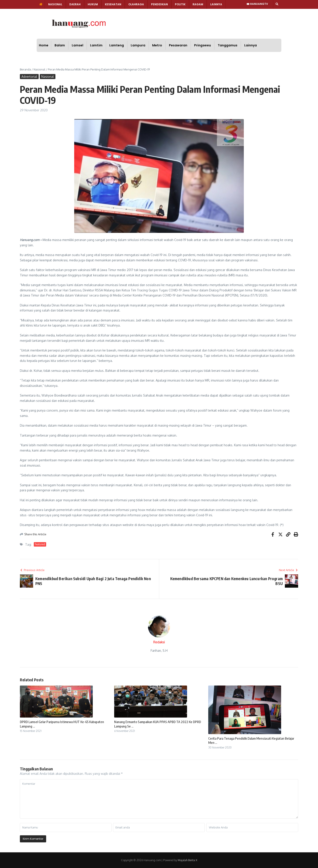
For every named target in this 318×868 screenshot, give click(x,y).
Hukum (93, 4)
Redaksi (159, 642)
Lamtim (96, 45)
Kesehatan (113, 4)
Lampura (138, 45)
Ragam (198, 4)
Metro (157, 45)
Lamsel (78, 45)
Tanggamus (228, 45)
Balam (60, 45)
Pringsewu (203, 45)
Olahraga (136, 4)
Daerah (75, 4)
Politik (180, 4)
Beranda (25, 69)
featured (40, 544)
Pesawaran (178, 45)
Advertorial (29, 77)
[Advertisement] (174, 23)
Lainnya (216, 4)
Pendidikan (159, 4)
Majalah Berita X (187, 860)
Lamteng (117, 45)
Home (44, 45)
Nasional (55, 4)
